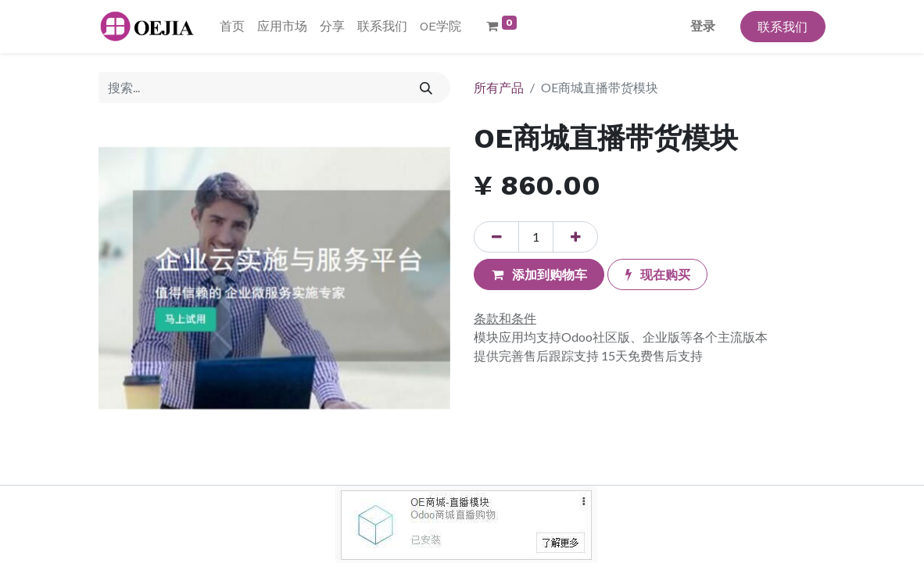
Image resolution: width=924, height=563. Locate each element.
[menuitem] (232, 27)
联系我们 (783, 26)
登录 (703, 26)
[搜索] (426, 88)
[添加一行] (575, 237)
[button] (539, 274)
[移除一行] (496, 237)
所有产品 (499, 87)
